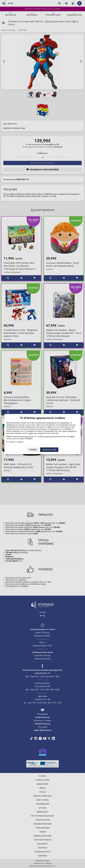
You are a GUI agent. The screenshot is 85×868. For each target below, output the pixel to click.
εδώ (72, 436)
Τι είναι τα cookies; (16, 442)
